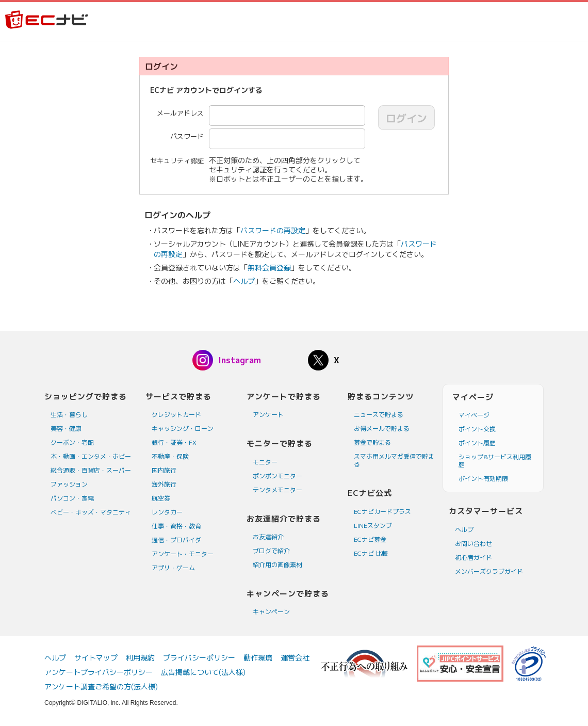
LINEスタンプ (373, 526)
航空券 (161, 498)
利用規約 (140, 658)
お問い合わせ (473, 544)
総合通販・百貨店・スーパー (91, 470)
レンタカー (167, 512)
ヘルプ (244, 281)
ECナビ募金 (370, 539)
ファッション (69, 484)
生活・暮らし (69, 415)
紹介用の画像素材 (277, 565)
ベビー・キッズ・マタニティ (91, 512)
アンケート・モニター (183, 554)
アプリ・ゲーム (173, 568)
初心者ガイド (473, 558)
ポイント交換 (477, 429)
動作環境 (258, 658)
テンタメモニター (277, 490)
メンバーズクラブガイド (489, 571)
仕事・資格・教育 (176, 526)
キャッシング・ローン (183, 429)
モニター (265, 462)
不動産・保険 (170, 456)
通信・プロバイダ (176, 540)
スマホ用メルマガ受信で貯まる (394, 460)
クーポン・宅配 (72, 442)
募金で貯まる (372, 442)
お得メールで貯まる (382, 429)
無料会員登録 (269, 268)
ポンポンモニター (277, 476)
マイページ (474, 415)
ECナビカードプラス (382, 512)
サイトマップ (96, 658)
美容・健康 (66, 429)
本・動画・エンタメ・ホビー (91, 456)
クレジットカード (176, 415)
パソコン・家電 (72, 498)
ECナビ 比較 (371, 553)
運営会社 (295, 658)
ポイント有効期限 (483, 479)
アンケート (268, 415)
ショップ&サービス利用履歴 (495, 461)
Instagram (240, 360)
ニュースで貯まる (379, 415)
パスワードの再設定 (273, 230)
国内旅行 (164, 470)
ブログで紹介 (271, 551)
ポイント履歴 (477, 443)
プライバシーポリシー (199, 658)
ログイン (406, 118)
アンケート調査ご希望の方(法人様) (101, 687)
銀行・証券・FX (174, 442)
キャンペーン (271, 612)
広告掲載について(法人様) (203, 672)
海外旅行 (164, 484)
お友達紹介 (268, 537)
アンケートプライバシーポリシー (99, 672)
